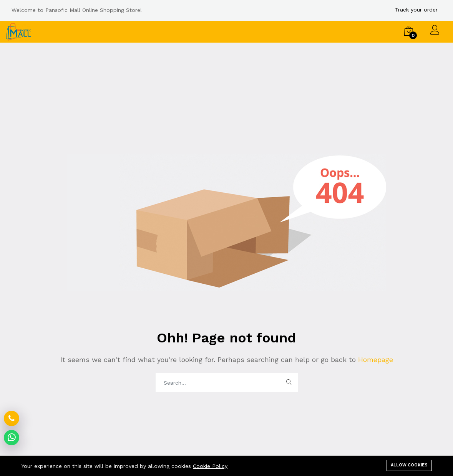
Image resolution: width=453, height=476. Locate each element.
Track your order (416, 10)
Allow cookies (409, 465)
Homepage (374, 359)
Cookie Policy (210, 466)
